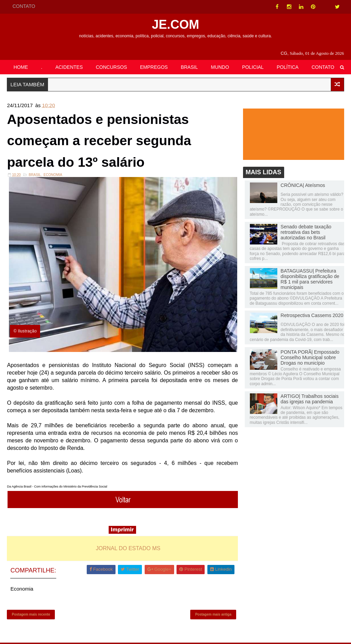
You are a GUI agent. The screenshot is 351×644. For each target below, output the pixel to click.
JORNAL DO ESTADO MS (127, 549)
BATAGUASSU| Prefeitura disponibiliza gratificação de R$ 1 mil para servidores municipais (310, 279)
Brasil (35, 176)
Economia (53, 176)
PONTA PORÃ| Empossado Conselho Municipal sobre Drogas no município (310, 357)
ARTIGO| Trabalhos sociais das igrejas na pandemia (310, 399)
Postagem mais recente (31, 615)
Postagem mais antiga (211, 615)
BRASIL (189, 67)
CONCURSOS (112, 67)
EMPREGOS (154, 67)
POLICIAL (253, 67)
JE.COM (175, 24)
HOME (21, 67)
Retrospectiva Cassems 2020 (312, 316)
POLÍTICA (288, 67)
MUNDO (220, 67)
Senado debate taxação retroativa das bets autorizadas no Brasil (306, 232)
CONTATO (24, 6)
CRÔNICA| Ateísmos (303, 186)
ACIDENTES (69, 67)
